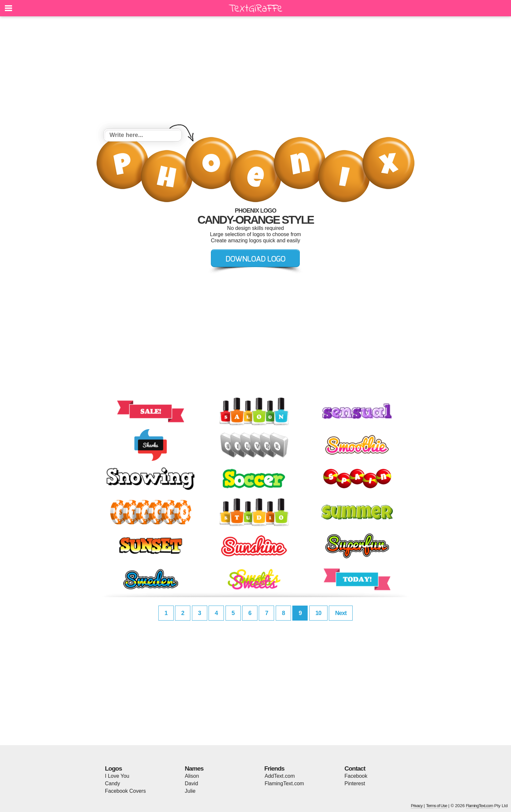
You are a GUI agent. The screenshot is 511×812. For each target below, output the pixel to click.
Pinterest (355, 783)
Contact (355, 768)
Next (341, 613)
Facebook (356, 776)
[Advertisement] (255, 73)
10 (318, 613)
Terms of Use (437, 806)
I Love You (117, 776)
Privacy (417, 806)
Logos (113, 768)
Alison (192, 776)
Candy (112, 783)
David (191, 783)
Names (194, 768)
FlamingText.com (284, 783)
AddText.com (280, 776)
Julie (190, 791)
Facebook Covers (125, 791)
